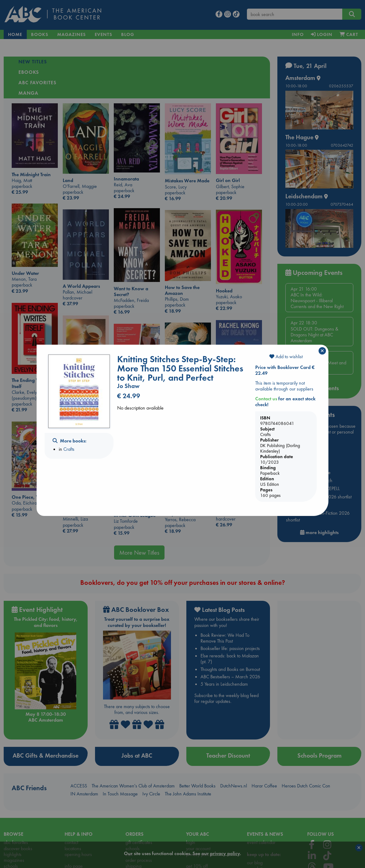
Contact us (266, 399)
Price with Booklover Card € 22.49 (285, 370)
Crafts (69, 449)
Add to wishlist (286, 357)
